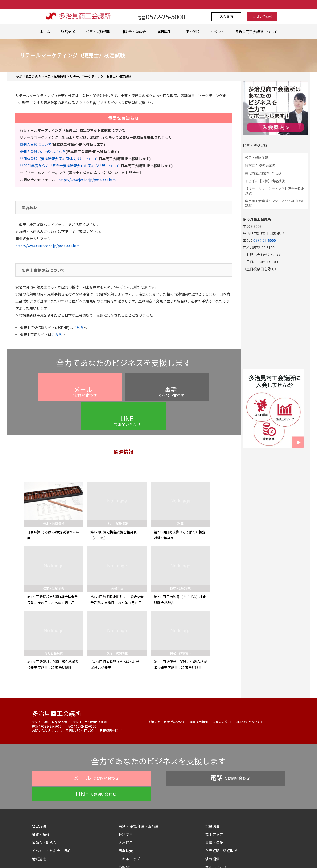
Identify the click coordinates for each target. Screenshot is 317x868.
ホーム (45, 32)
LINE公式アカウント (250, 696)
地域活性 (39, 817)
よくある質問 (152, 856)
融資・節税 (41, 793)
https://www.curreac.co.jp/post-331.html (49, 245)
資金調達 (214, 784)
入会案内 (228, 17)
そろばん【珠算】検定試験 (265, 181)
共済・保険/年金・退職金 (139, 784)
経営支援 (68, 32)
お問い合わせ (261, 17)
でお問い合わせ (72, 395)
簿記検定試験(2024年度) (263, 173)
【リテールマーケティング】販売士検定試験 (275, 191)
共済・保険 (191, 32)
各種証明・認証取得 (221, 809)
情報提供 (212, 817)
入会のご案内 (222, 696)
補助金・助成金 (134, 32)
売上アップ (214, 793)
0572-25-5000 (265, 240)
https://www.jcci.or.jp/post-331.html (89, 179)
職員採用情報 (199, 696)
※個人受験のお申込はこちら (43, 151)
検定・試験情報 (98, 32)
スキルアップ (131, 817)
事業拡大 (126, 809)
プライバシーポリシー (121, 856)
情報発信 (126, 825)
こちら (78, 327)
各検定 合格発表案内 (260, 165)
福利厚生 (164, 32)
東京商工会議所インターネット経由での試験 (275, 203)
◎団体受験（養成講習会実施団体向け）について (59, 158)
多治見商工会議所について (256, 32)
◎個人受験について (36, 144)
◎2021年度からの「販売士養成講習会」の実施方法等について (70, 165)
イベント (217, 32)
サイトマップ (216, 825)
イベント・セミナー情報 (51, 809)
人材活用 (126, 801)
